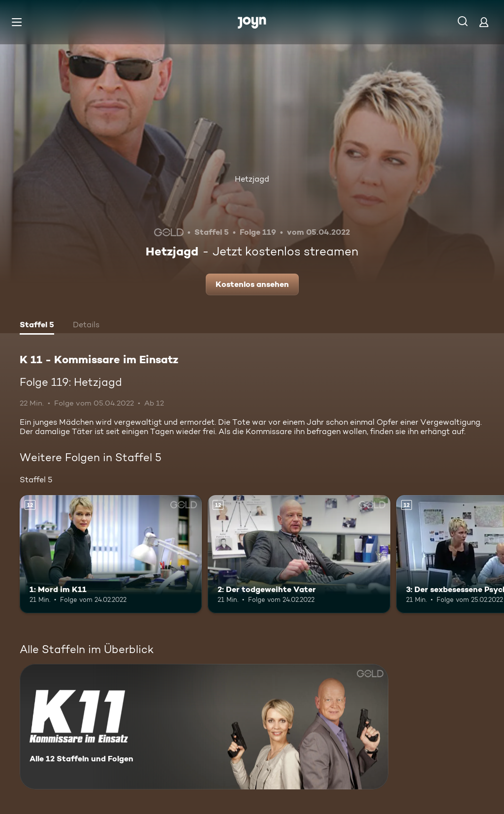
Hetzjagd (252, 179)
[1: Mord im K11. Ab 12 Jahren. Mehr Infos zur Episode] (111, 554)
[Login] (484, 22)
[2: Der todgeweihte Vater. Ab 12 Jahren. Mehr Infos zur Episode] (299, 554)
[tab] (37, 326)
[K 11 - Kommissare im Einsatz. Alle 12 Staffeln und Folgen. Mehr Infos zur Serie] (204, 727)
